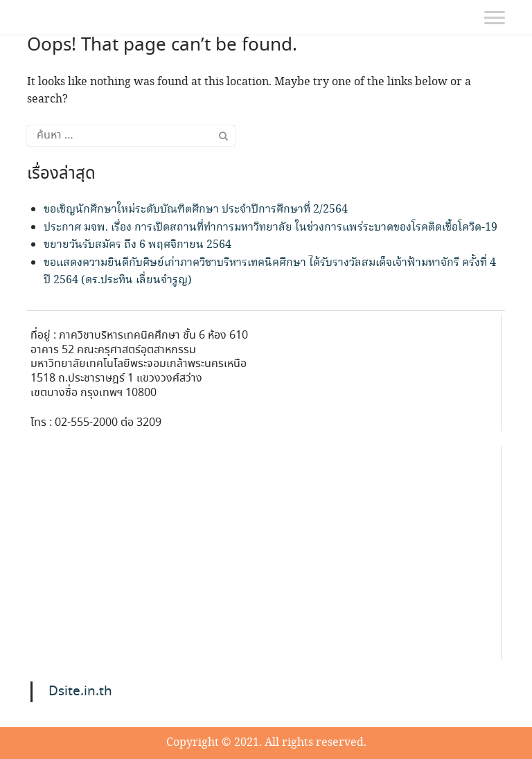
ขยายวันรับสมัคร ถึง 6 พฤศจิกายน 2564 (138, 245)
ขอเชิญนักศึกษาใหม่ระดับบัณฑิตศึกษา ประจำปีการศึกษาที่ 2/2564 (196, 209)
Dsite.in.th (80, 692)
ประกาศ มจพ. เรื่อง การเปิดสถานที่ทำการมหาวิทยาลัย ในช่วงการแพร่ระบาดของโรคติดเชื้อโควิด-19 (271, 227)
